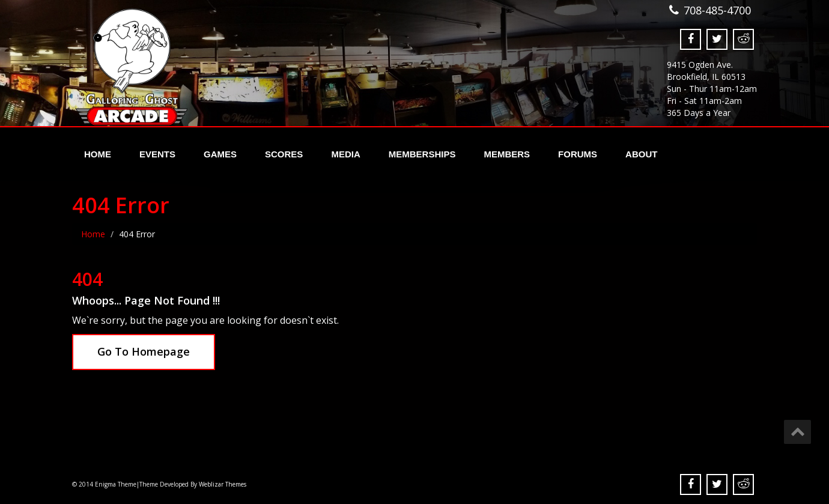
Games (220, 154)
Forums (578, 154)
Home (98, 154)
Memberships (422, 154)
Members (507, 154)
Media (345, 154)
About (641, 154)
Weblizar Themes (223, 484)
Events (157, 154)
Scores (284, 154)
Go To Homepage (144, 351)
